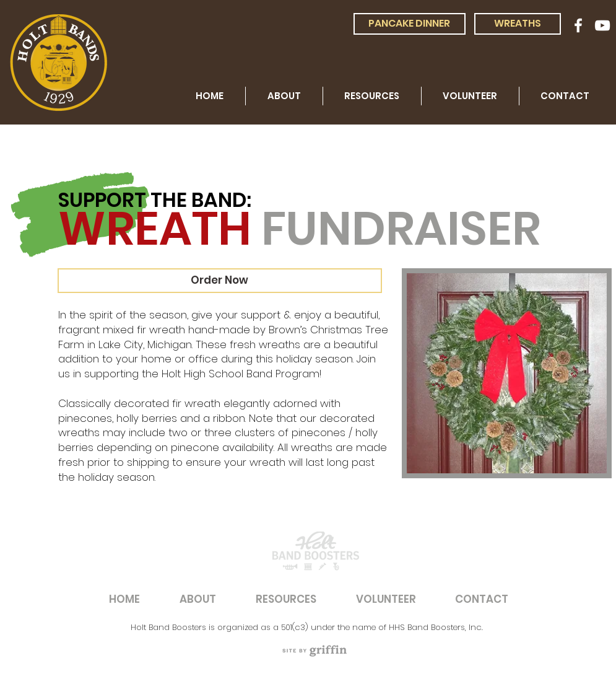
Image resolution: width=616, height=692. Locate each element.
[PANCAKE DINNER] (410, 24)
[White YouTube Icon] (602, 25)
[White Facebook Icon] (578, 25)
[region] (315, 651)
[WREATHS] (518, 24)
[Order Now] (220, 281)
